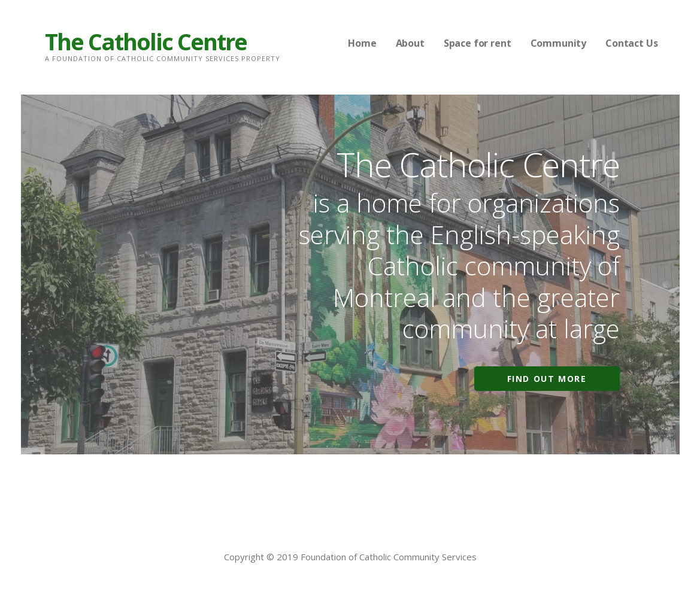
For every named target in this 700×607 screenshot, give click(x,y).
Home (362, 43)
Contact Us (631, 43)
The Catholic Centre (146, 41)
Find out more (547, 379)
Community (559, 43)
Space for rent (478, 43)
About (410, 43)
